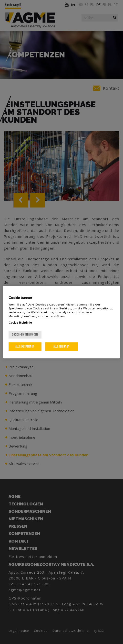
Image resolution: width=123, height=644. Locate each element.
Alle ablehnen (61, 346)
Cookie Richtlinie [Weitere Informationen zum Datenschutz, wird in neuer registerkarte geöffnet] (20, 323)
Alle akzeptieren (25, 346)
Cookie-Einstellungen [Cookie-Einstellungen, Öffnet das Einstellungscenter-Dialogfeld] (25, 334)
